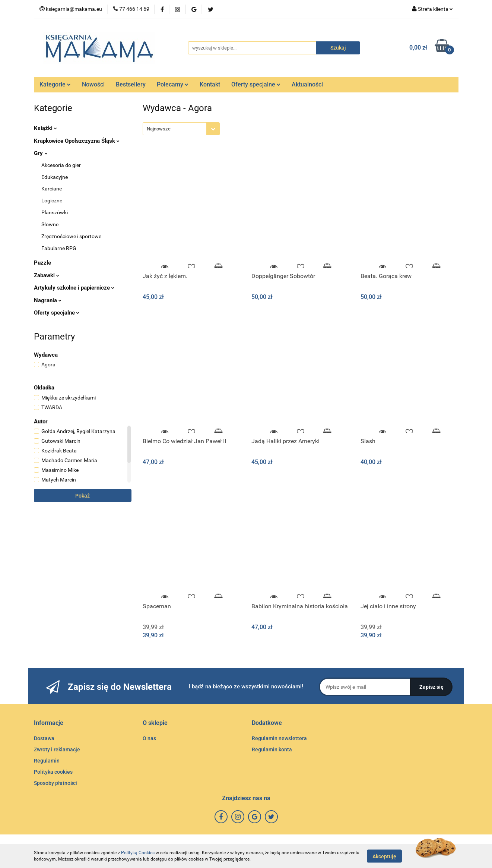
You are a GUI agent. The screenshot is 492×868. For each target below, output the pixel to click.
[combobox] (181, 129)
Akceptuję (384, 856)
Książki (45, 128)
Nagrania (48, 300)
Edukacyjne (55, 177)
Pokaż (82, 496)
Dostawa (44, 738)
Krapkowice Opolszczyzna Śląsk (77, 141)
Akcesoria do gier (61, 165)
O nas (149, 738)
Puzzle (42, 263)
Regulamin (47, 761)
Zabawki (47, 275)
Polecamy (173, 84)
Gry (41, 153)
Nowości (93, 84)
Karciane (52, 189)
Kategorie (55, 84)
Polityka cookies (53, 772)
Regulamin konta (272, 749)
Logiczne (52, 201)
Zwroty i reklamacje (57, 749)
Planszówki (55, 212)
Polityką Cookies (138, 853)
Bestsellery (131, 84)
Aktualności (307, 84)
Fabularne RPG (59, 248)
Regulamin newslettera (279, 738)
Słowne (50, 224)
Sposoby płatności (55, 783)
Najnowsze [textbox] (159, 129)
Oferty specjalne (256, 84)
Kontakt (210, 84)
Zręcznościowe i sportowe (71, 236)
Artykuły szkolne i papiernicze (74, 288)
